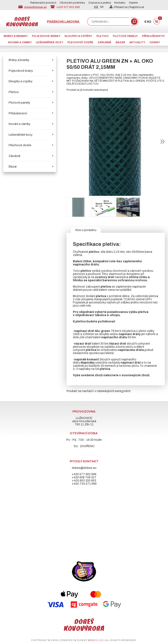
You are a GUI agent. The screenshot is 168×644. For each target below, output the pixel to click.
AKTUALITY (137, 42)
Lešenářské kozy (50, 42)
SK (102, 7)
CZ (96, 7)
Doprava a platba (100, 3)
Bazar (120, 42)
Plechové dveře (80, 42)
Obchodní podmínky (72, 3)
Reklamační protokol (43, 3)
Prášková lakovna (63, 22)
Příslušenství (153, 36)
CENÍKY (155, 42)
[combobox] (108, 22)
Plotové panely (125, 36)
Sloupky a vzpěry (78, 36)
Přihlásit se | (119, 7)
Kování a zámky (20, 42)
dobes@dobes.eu (35, 7)
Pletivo (102, 36)
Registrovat (137, 7)
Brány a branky (16, 36)
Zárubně (104, 42)
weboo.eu (95, 640)
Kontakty (120, 3)
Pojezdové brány (46, 36)
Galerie (133, 3)
